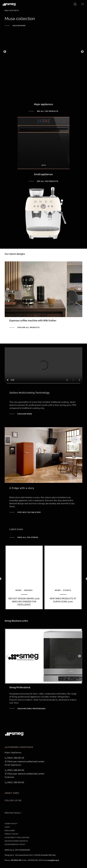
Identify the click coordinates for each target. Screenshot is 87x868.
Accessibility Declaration (17, 837)
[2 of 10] (63, 579)
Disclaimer (10, 830)
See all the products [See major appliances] (47, 111)
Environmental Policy (15, 844)
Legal (7, 827)
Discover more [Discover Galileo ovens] (25, 414)
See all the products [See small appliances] (47, 181)
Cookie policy (11, 824)
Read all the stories (28, 537)
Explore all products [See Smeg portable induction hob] (28, 328)
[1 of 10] (24, 579)
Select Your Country (12, 813)
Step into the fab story (29, 512)
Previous (5, 52)
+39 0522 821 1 (17, 860)
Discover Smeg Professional (31, 709)
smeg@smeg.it (53, 860)
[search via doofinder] (75, 4)
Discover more (19, 26)
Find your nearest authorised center (26, 761)
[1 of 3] (43, 52)
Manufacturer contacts (16, 841)
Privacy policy (12, 834)
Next (82, 52)
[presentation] (43, 367)
